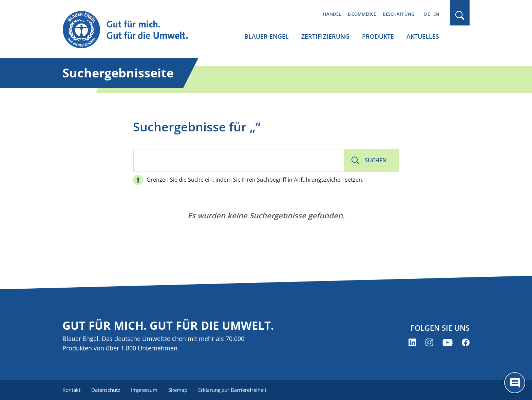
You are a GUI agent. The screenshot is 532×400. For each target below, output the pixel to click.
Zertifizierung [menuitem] (325, 36)
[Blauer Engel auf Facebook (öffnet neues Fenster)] (466, 342)
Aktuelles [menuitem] (423, 36)
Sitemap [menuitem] (178, 390)
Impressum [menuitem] (144, 390)
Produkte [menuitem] (378, 36)
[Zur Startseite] (132, 30)
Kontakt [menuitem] (71, 390)
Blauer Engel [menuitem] (267, 36)
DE (427, 14)
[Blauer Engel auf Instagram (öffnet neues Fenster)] (429, 342)
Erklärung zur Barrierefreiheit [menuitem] (232, 390)
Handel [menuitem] (332, 14)
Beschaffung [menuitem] (398, 14)
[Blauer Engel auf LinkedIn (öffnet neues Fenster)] (412, 342)
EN (436, 14)
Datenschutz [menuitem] (106, 390)
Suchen (376, 160)
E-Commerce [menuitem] (362, 14)
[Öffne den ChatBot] (515, 383)
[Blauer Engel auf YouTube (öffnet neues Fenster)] (448, 342)
